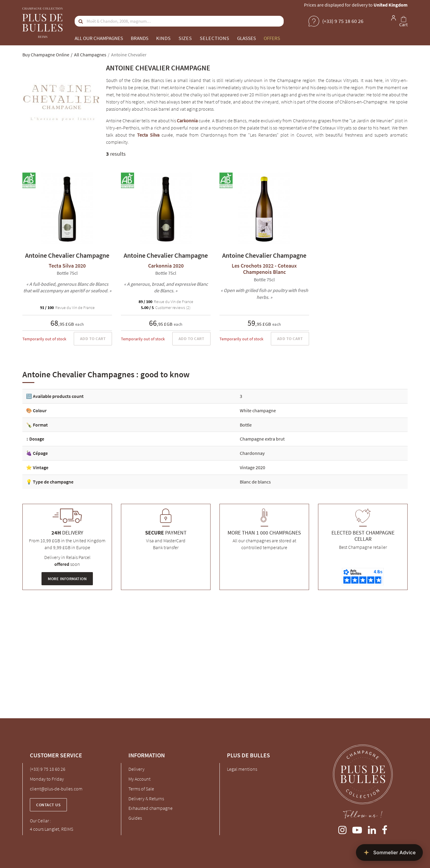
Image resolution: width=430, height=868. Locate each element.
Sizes (185, 38)
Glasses (247, 38)
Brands (140, 38)
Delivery (136, 769)
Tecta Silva (148, 135)
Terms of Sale (141, 789)
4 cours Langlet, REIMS (52, 829)
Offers (272, 38)
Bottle (246, 425)
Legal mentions (242, 769)
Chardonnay (252, 453)
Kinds (163, 38)
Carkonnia (187, 121)
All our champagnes (99, 38)
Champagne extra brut (262, 439)
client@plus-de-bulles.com (56, 789)
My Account (139, 779)
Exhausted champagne (150, 808)
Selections (215, 38)
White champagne (258, 410)
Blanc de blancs (255, 482)
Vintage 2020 (252, 467)
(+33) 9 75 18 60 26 (48, 769)
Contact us (48, 805)
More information (67, 579)
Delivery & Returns (146, 799)
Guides (135, 818)
